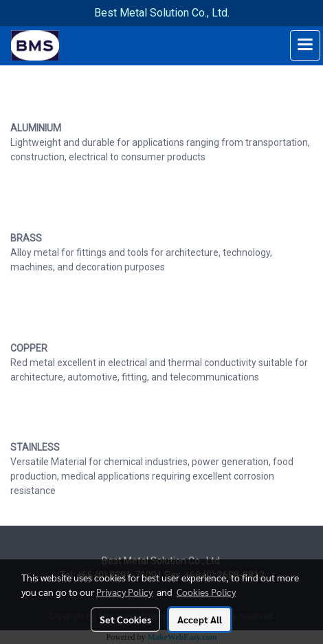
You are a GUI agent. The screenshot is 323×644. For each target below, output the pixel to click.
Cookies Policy (206, 592)
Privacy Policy (124, 592)
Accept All (200, 619)
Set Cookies (125, 619)
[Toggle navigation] (305, 45)
